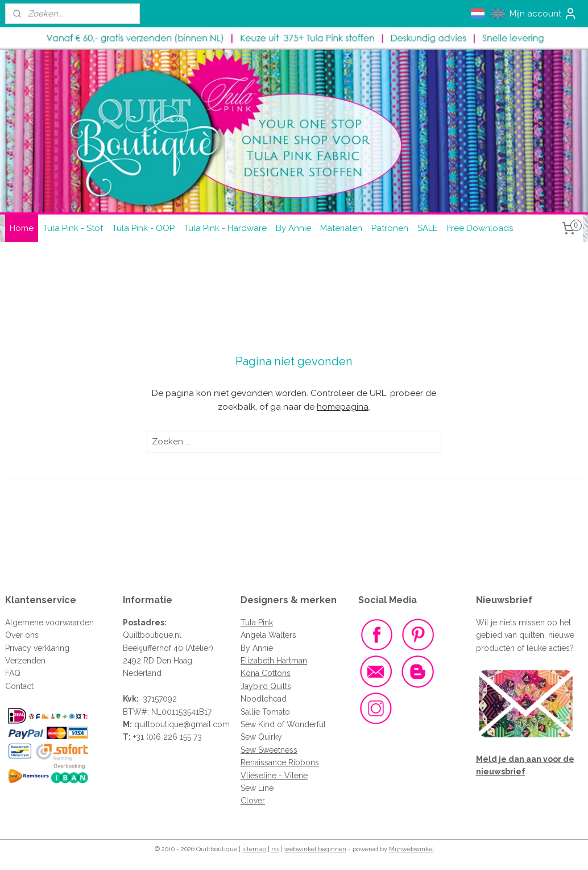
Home (22, 228)
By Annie (293, 228)
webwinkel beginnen (315, 849)
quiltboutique (159, 724)
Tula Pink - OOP (143, 228)
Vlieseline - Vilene (274, 776)
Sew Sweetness (269, 750)
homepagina (343, 407)
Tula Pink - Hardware (225, 228)
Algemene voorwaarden (49, 622)
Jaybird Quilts (266, 686)
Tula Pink (257, 622)
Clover (253, 801)
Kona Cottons (266, 673)
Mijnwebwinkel (411, 849)
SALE (428, 228)
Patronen (390, 228)
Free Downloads (480, 228)
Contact (19, 686)
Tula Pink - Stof (73, 228)
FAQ (13, 673)
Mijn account (543, 14)
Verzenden (25, 661)
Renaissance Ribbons (280, 762)
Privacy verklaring (37, 648)
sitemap (254, 849)
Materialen (341, 228)
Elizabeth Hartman (274, 661)
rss (275, 849)
